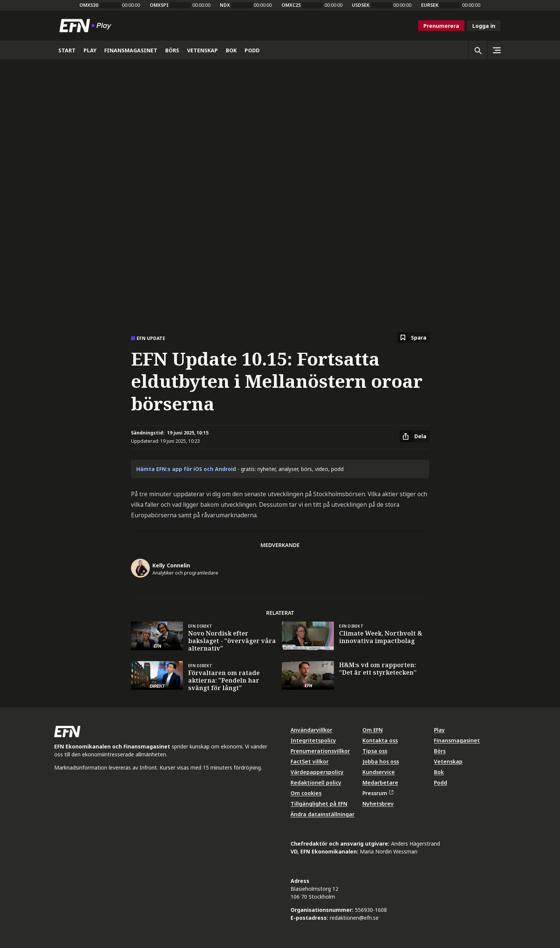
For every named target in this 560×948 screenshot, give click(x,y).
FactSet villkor (310, 761)
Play (439, 730)
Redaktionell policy (316, 783)
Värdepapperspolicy (317, 772)
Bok (439, 772)
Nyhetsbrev (378, 804)
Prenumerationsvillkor (320, 751)
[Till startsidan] (87, 26)
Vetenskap (448, 761)
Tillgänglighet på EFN (319, 804)
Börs (440, 751)
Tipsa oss (375, 751)
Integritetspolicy (313, 740)
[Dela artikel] (414, 436)
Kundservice (379, 772)
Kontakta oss (380, 740)
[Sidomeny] (496, 50)
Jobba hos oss (381, 761)
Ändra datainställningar (323, 814)
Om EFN (373, 730)
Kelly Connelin (171, 565)
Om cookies (306, 793)
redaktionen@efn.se (354, 918)
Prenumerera (441, 26)
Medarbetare (380, 783)
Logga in (484, 26)
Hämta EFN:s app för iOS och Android (186, 469)
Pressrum (378, 793)
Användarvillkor (311, 730)
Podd (441, 783)
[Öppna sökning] (478, 50)
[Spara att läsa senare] (413, 338)
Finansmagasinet (457, 740)
